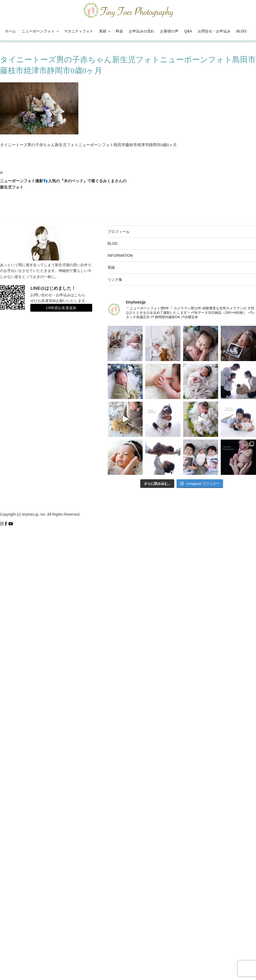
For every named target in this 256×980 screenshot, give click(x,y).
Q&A (188, 31)
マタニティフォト (79, 31)
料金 (119, 31)
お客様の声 (169, 31)
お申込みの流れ (142, 31)
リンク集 (115, 280)
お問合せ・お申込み (214, 31)
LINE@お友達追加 (61, 308)
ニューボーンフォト (41, 31)
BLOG (242, 31)
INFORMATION (120, 255)
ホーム (10, 31)
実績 (105, 31)
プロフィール (119, 232)
